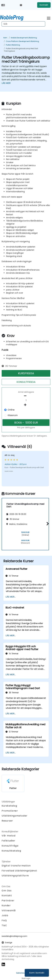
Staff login (26, 978)
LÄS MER (6, 83)
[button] (47, 524)
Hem (5, 38)
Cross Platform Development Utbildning (22, 41)
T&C (4, 925)
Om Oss (7, 891)
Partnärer (8, 901)
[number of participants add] (26, 405)
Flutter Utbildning (13, 45)
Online (11, 410)
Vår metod (9, 836)
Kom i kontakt (37, 973)
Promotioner (10, 811)
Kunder (6, 906)
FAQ (4, 920)
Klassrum (13, 415)
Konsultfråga (10, 846)
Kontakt (44, 5)
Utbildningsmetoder (15, 816)
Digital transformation (16, 866)
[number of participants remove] (26, 396)
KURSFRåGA (26, 373)
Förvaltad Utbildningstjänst (19, 871)
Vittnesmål (9, 910)
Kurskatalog (9, 806)
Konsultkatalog (11, 851)
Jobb (5, 915)
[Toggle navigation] (49, 18)
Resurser (7, 821)
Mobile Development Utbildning (24, 38)
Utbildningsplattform (15, 876)
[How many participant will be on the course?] (26, 400)
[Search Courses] (23, 24)
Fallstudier (9, 841)
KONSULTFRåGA (26, 382)
